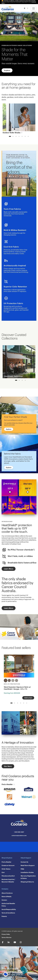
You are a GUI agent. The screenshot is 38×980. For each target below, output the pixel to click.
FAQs (22, 869)
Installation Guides (27, 872)
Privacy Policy (6, 934)
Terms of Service (6, 937)
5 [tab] (22, 137)
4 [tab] (19, 137)
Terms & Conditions (8, 913)
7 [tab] (28, 137)
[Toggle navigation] (34, 8)
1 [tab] (10, 137)
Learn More (9, 569)
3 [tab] (16, 137)
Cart (3, 872)
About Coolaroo (7, 893)
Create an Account (8, 865)
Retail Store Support (28, 865)
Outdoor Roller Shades (13, 133)
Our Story (8, 766)
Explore (7, 70)
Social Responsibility (9, 909)
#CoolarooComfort (8, 876)
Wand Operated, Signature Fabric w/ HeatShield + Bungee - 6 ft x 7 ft (17, 688)
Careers (4, 900)
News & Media (6, 897)
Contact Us (24, 862)
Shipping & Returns (27, 882)
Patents (4, 916)
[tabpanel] (19, 119)
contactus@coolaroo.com (19, 836)
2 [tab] (13, 137)
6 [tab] (25, 137)
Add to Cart (28, 698)
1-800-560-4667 (19, 832)
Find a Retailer (8, 784)
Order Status (6, 869)
